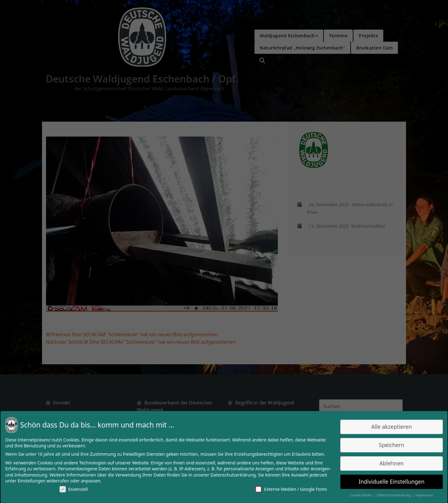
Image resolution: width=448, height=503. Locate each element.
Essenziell (77, 489)
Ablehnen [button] (388, 463)
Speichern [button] (388, 445)
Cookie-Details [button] (359, 495)
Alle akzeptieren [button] (388, 427)
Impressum (420, 495)
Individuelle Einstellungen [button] (388, 481)
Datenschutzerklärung (233, 475)
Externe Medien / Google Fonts (289, 489)
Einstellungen (36, 480)
